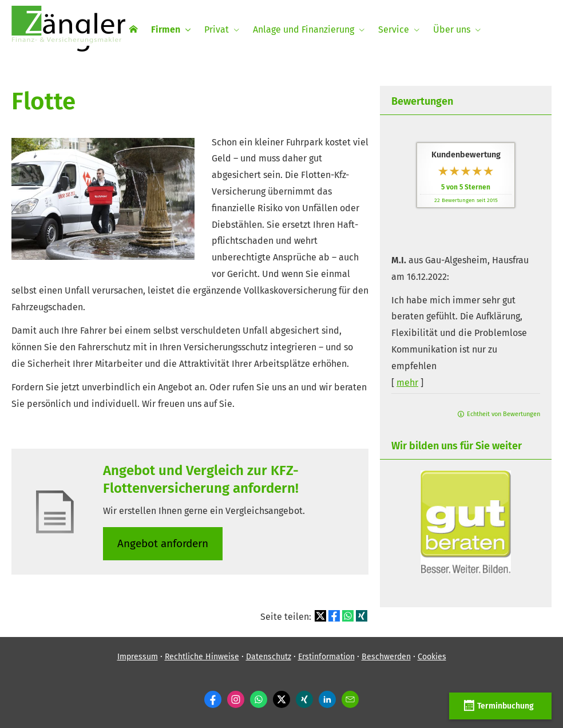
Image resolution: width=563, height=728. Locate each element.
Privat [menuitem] (217, 29)
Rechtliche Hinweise (202, 657)
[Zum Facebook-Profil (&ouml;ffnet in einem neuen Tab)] (213, 699)
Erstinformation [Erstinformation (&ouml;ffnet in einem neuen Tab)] (326, 657)
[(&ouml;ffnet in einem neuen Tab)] (466, 570)
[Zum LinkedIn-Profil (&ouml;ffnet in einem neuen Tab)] (327, 699)
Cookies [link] (432, 657)
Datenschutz (269, 657)
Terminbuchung (500, 706)
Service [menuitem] (394, 29)
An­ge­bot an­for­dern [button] (163, 543)
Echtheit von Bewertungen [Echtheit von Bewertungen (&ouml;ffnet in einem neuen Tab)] (503, 414)
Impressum (138, 657)
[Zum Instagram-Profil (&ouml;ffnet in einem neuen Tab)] (236, 699)
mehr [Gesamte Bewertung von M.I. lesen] (407, 383)
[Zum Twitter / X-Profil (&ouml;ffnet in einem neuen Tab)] (281, 699)
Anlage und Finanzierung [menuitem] (304, 29)
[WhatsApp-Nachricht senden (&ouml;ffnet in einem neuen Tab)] (259, 699)
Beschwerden (386, 657)
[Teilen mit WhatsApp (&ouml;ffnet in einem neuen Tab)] (348, 616)
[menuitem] (133, 29)
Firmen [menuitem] (166, 29)
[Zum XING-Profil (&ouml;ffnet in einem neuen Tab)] (304, 699)
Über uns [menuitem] (452, 29)
